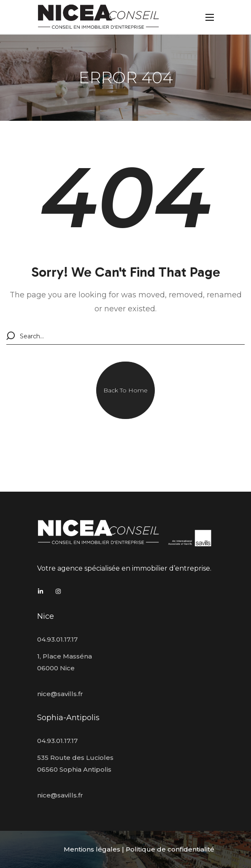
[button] (125, 390)
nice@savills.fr (60, 694)
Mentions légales (92, 849)
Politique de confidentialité (170, 849)
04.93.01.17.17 (57, 639)
